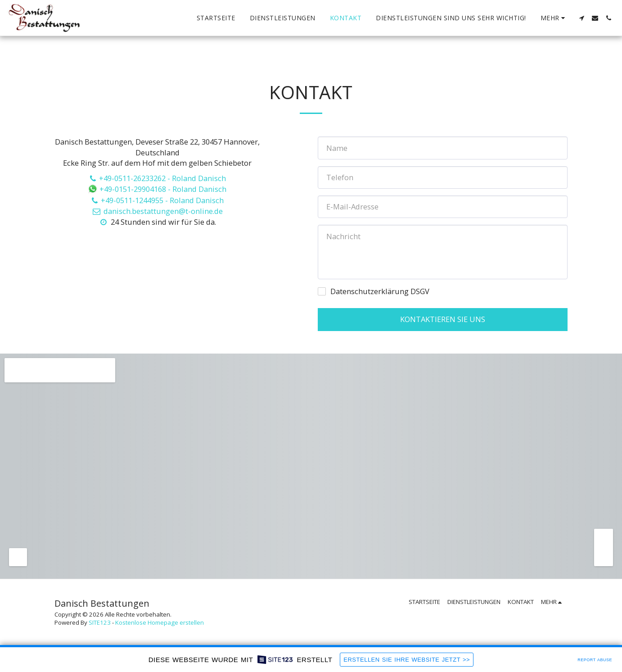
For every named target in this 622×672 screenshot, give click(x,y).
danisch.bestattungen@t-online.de (157, 211)
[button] (581, 18)
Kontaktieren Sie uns (443, 319)
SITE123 (100, 622)
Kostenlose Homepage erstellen (160, 622)
